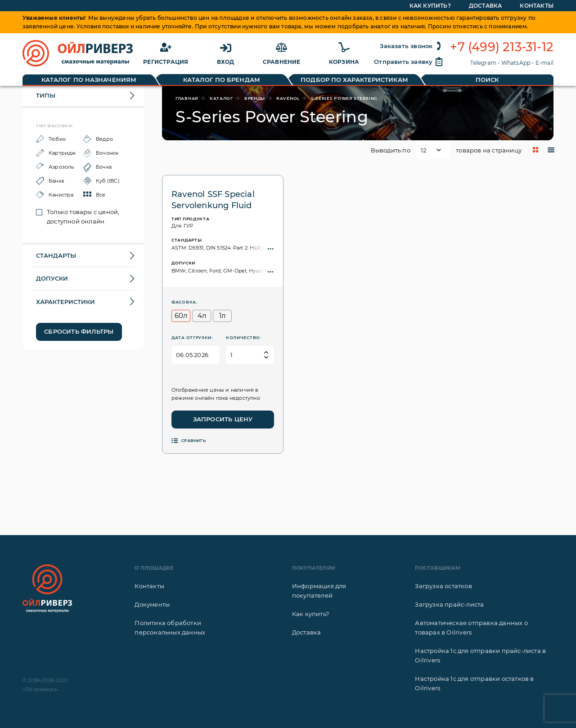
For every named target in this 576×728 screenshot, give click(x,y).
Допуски (52, 278)
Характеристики (65, 302)
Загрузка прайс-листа (449, 604)
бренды (255, 98)
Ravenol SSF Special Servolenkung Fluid (213, 200)
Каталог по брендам (222, 80)
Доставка (307, 632)
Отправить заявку (409, 62)
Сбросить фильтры (79, 331)
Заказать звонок (412, 46)
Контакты (149, 586)
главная (187, 98)
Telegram (483, 63)
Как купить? (310, 614)
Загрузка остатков (443, 586)
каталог (221, 98)
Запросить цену (223, 419)
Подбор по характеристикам (354, 80)
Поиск (487, 80)
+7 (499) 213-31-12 (502, 47)
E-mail (544, 63)
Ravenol (288, 98)
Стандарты (56, 255)
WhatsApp (516, 63)
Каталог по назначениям (89, 80)
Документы (152, 604)
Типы (46, 95)
